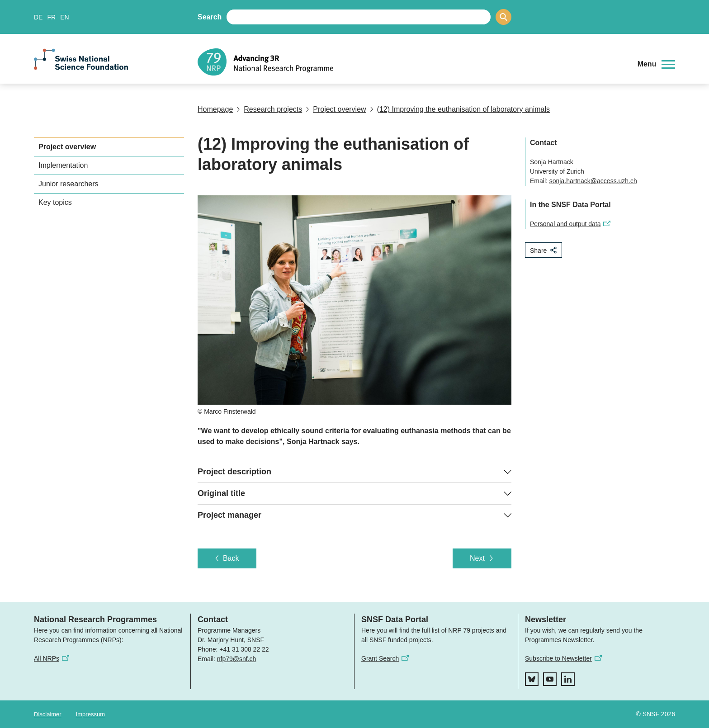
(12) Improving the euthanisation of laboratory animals (460, 109)
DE (38, 17)
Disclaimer (48, 714)
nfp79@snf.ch (237, 659)
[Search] (503, 17)
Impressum (90, 714)
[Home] (411, 62)
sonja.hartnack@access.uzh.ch (593, 181)
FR (51, 17)
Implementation (63, 165)
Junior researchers (69, 184)
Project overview (336, 109)
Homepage (215, 109)
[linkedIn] (568, 679)
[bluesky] (532, 679)
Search (210, 17)
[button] (656, 64)
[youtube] (550, 679)
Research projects (269, 109)
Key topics (55, 202)
